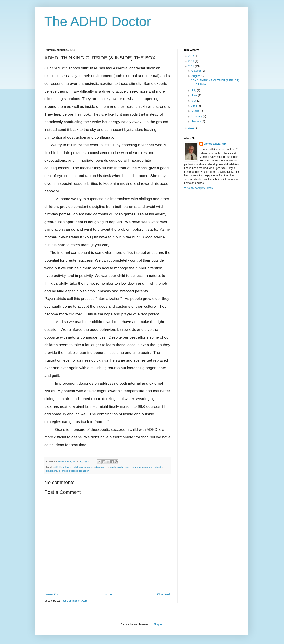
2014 (192, 61)
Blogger (158, 624)
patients (158, 467)
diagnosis (89, 467)
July (194, 90)
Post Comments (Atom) (74, 601)
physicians (52, 471)
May (194, 101)
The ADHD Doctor (98, 21)
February (197, 116)
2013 (192, 66)
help (126, 467)
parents (148, 467)
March (196, 111)
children (79, 467)
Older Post (163, 594)
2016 (192, 56)
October (197, 71)
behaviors (68, 467)
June (195, 95)
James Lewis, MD (215, 144)
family (113, 467)
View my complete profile (199, 188)
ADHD (58, 467)
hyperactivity (137, 467)
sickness (63, 471)
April (194, 106)
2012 (192, 128)
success (74, 471)
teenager (84, 471)
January (197, 121)
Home (108, 594)
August (196, 76)
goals (120, 467)
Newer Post (52, 594)
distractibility (102, 467)
